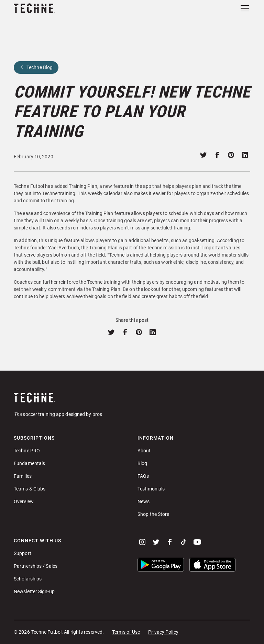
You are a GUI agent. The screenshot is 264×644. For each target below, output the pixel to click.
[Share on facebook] (217, 155)
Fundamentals (29, 463)
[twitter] (156, 542)
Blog (142, 463)
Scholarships (28, 579)
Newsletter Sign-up (34, 591)
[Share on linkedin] (245, 155)
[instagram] (142, 542)
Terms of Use (126, 632)
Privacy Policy (163, 632)
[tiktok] (184, 542)
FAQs (143, 476)
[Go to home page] (132, 397)
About (144, 451)
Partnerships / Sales (36, 566)
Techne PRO (27, 451)
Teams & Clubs (30, 489)
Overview (24, 501)
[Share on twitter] (203, 155)
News (144, 501)
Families (23, 476)
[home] (34, 8)
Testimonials (151, 489)
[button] (243, 8)
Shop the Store (153, 514)
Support (23, 553)
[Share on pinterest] (231, 155)
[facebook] (170, 542)
